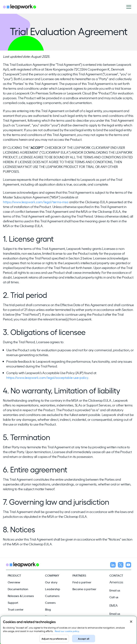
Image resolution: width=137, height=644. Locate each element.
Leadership (53, 589)
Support (13, 602)
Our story (51, 582)
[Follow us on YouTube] (128, 565)
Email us (115, 590)
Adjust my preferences (54, 640)
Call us (114, 597)
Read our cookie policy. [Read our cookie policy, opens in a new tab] (67, 632)
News (49, 616)
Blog (48, 609)
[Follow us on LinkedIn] (113, 565)
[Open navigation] (130, 7)
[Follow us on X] (121, 565)
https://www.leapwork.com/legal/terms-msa (36, 202)
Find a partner (82, 582)
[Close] (131, 623)
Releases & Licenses (21, 596)
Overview (14, 582)
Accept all (84, 640)
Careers (50, 602)
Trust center (16, 609)
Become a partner (84, 589)
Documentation (18, 589)
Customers (52, 596)
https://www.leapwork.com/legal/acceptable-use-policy (47, 377)
